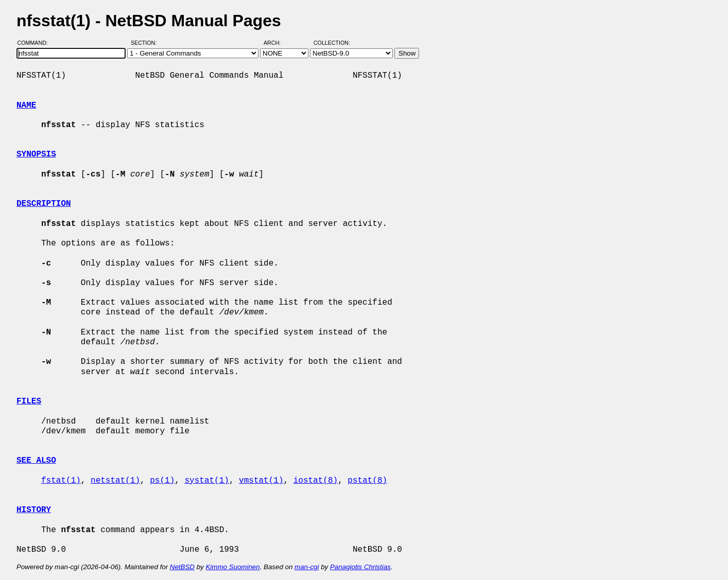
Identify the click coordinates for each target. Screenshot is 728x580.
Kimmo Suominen (232, 567)
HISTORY (34, 510)
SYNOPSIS (36, 154)
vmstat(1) (261, 481)
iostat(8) (316, 481)
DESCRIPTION (44, 204)
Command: (36, 43)
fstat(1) (61, 481)
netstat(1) (115, 481)
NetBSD (182, 567)
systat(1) (206, 481)
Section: (146, 43)
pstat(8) (367, 481)
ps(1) (162, 481)
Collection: (332, 43)
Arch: (277, 43)
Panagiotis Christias (360, 567)
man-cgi (307, 567)
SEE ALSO (36, 461)
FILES (29, 401)
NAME (26, 106)
